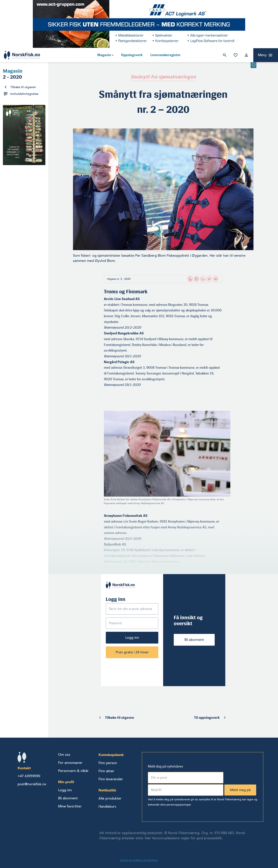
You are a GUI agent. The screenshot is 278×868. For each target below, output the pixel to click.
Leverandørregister (166, 55)
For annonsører (70, 763)
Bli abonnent (194, 640)
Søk (224, 55)
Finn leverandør (111, 779)
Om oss (64, 755)
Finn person (108, 763)
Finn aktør (106, 771)
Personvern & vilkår (73, 771)
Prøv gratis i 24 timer (132, 652)
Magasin (104, 55)
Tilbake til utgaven (23, 87)
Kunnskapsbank (111, 755)
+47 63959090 (29, 776)
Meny (262, 55)
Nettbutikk (107, 790)
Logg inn (246, 55)
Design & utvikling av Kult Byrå (139, 860)
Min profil (66, 782)
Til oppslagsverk (207, 718)
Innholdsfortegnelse (24, 94)
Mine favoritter (235, 55)
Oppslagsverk (132, 55)
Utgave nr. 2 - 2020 (119, 279)
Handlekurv (107, 806)
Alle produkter (110, 798)
